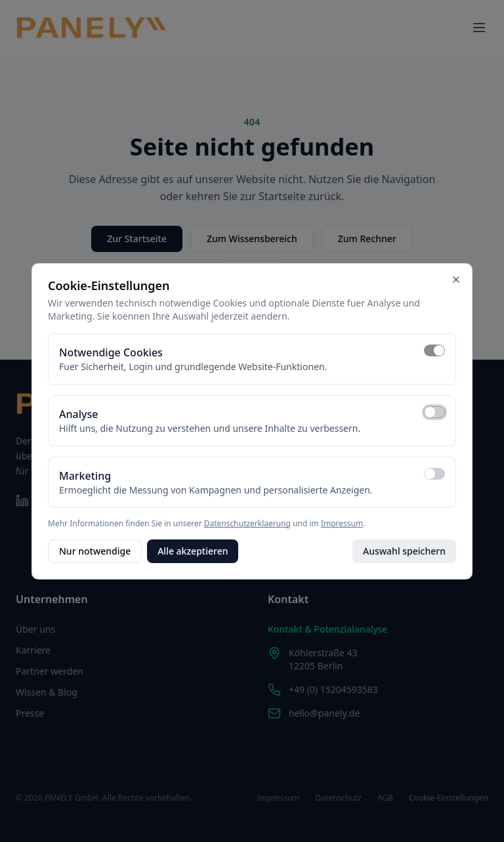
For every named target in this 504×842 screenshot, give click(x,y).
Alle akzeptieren (193, 551)
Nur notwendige (95, 551)
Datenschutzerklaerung (247, 523)
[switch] (434, 350)
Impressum (342, 523)
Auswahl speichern (404, 551)
